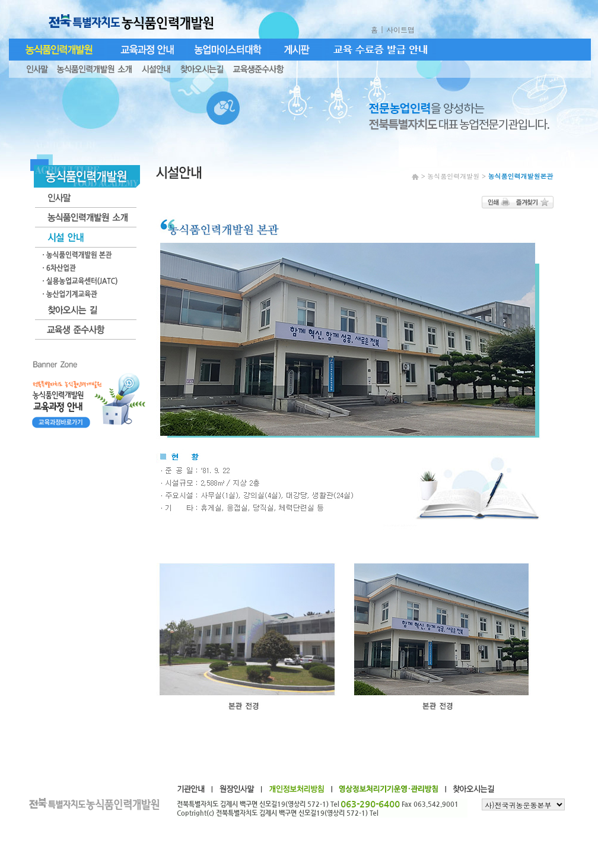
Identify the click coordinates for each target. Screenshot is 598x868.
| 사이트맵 (399, 29)
